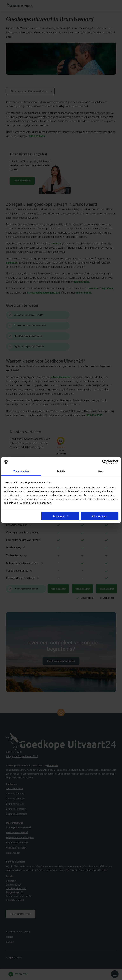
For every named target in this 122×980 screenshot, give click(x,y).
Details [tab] (61, 471)
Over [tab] (101, 471)
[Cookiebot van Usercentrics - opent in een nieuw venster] (104, 462)
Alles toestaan (99, 516)
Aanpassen (60, 516)
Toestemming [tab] (21, 471)
